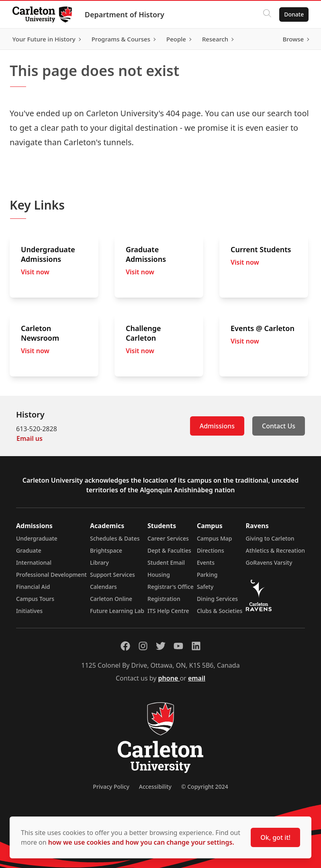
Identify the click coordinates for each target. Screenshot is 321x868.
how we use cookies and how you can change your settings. (141, 842)
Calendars (103, 587)
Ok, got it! (275, 837)
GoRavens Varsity (269, 563)
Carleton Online (111, 599)
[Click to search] (267, 14)
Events (206, 563)
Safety (205, 587)
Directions (211, 550)
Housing (159, 575)
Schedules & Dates (115, 538)
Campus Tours (35, 599)
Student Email (166, 563)
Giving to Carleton (270, 538)
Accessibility (155, 787)
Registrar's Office (171, 587)
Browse (293, 39)
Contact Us (279, 426)
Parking (207, 575)
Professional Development (51, 575)
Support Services (112, 575)
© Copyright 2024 (205, 787)
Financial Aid (33, 587)
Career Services (168, 538)
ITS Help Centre (168, 611)
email (197, 678)
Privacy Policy (111, 787)
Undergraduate (37, 538)
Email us (30, 438)
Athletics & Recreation (275, 550)
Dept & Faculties (169, 550)
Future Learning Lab (117, 611)
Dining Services (217, 599)
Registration (164, 599)
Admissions (217, 426)
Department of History (125, 14)
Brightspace (106, 550)
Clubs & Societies (220, 611)
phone (169, 678)
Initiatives (29, 611)
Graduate (29, 550)
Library (99, 563)
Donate (293, 14)
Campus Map (215, 538)
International (34, 563)
